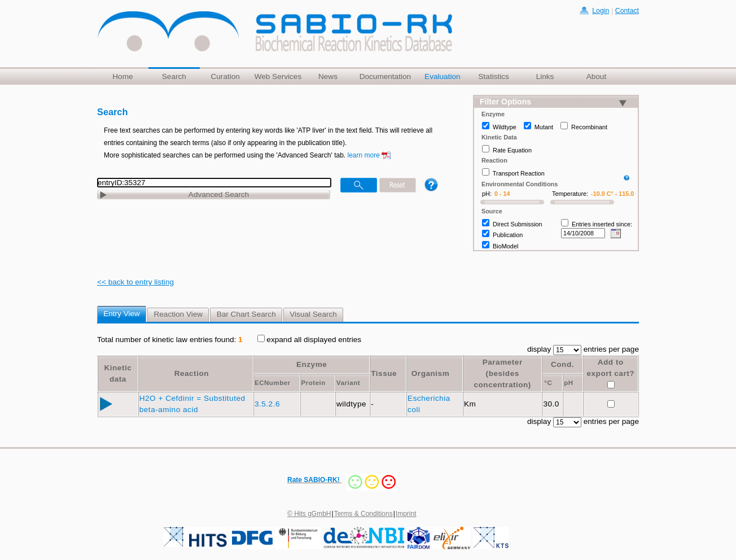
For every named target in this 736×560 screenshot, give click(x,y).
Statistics (493, 76)
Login (601, 11)
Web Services (278, 76)
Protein (314, 383)
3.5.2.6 (268, 404)
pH (568, 383)
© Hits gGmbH (309, 514)
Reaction (192, 373)
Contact (627, 11)
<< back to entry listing (135, 282)
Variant (348, 383)
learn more (364, 155)
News (328, 76)
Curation (225, 76)
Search (174, 76)
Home (122, 76)
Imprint (406, 514)
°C (548, 383)
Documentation (385, 76)
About (597, 76)
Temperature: (570, 194)
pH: (487, 194)
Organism (430, 373)
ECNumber (273, 383)
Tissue (384, 373)
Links (545, 76)
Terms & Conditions (363, 514)
